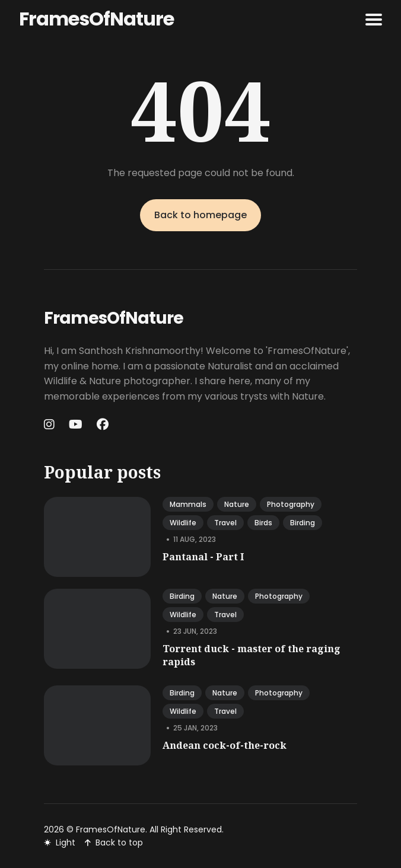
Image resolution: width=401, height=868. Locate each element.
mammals (188, 504)
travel (225, 523)
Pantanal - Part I (203, 557)
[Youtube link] (76, 425)
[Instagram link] (50, 425)
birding (303, 523)
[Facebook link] (103, 425)
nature (237, 504)
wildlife (183, 523)
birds (263, 523)
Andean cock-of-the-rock (225, 745)
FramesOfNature (96, 19)
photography (291, 504)
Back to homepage (200, 215)
